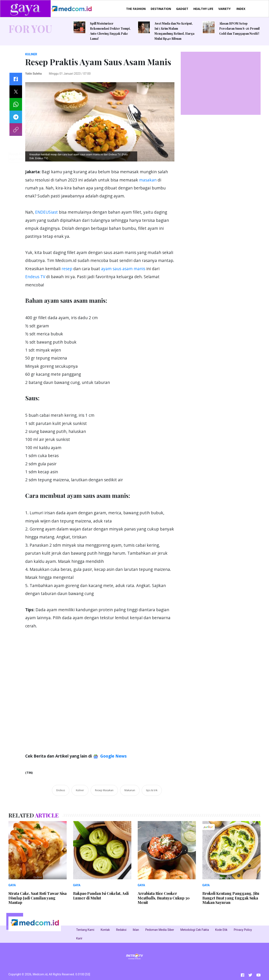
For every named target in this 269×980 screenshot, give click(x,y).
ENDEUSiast (46, 212)
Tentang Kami (85, 930)
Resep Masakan (104, 790)
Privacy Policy (243, 930)
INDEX (241, 9)
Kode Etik (221, 930)
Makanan (130, 790)
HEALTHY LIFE (203, 9)
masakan (148, 180)
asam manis (134, 269)
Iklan (136, 930)
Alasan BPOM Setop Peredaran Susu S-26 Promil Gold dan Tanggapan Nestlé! (239, 28)
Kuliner (80, 790)
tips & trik (152, 790)
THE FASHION (136, 9)
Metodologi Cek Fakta (195, 930)
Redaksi (121, 930)
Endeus (61, 790)
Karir (79, 938)
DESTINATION (161, 9)
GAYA (12, 885)
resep (67, 269)
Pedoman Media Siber (160, 930)
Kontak (105, 930)
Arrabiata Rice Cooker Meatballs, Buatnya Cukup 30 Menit (164, 898)
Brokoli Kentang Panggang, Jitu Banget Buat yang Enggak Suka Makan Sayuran (231, 898)
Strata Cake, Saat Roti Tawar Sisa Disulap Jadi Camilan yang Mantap (38, 898)
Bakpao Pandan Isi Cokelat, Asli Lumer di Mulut (101, 896)
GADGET (182, 9)
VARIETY (224, 9)
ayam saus (111, 269)
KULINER (31, 54)
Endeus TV (35, 277)
